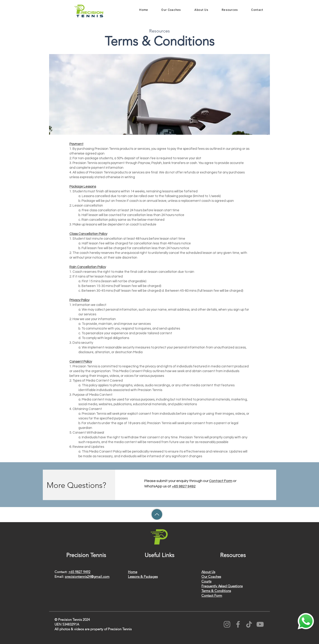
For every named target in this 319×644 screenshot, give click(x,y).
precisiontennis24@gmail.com (87, 577)
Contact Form (221, 481)
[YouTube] (260, 624)
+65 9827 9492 (184, 486)
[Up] (157, 514)
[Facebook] (238, 624)
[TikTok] (249, 624)
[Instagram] (227, 624)
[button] (171, 10)
